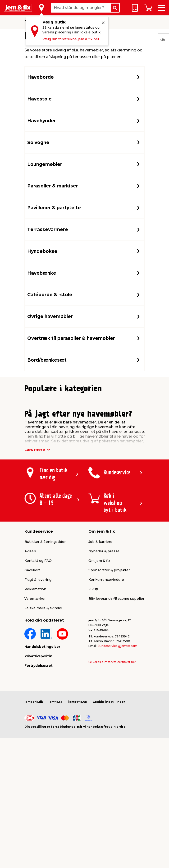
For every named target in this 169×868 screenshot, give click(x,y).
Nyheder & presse (104, 656)
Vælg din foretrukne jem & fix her (71, 39)
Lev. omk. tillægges (43, 464)
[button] (80, 496)
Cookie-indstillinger (109, 806)
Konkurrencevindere (106, 684)
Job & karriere (100, 646)
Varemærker (35, 703)
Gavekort (32, 675)
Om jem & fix (99, 665)
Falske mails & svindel (43, 713)
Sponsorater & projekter (109, 675)
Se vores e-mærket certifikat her (112, 766)
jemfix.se (56, 806)
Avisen (30, 656)
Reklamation (35, 694)
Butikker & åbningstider (45, 646)
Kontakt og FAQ (38, 665)
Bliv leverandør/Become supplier (116, 703)
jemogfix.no (78, 806)
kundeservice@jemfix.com (118, 750)
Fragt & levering (38, 684)
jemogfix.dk (34, 806)
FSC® (93, 694)
